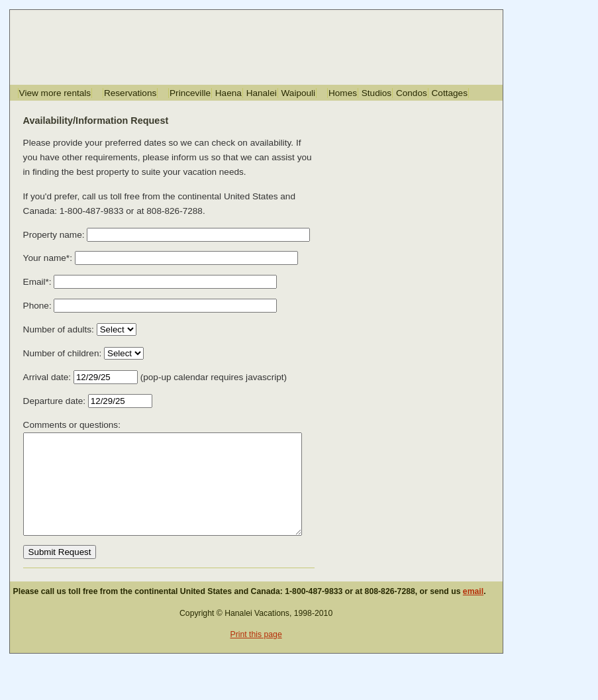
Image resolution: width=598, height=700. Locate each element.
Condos (412, 93)
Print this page (256, 654)
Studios (376, 93)
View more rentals (55, 93)
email (473, 611)
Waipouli (299, 93)
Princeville (190, 93)
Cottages (450, 93)
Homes (343, 93)
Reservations (130, 93)
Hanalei (262, 93)
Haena (228, 93)
